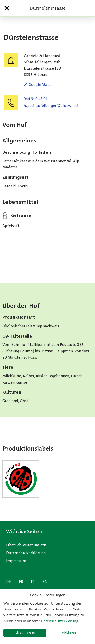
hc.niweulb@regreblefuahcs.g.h (52, 106)
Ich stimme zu (25, 633)
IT (33, 581)
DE (9, 581)
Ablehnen (69, 633)
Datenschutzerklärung (26, 553)
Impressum (16, 561)
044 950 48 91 (36, 99)
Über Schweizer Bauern (26, 545)
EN (45, 581)
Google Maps (40, 85)
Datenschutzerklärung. (60, 621)
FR (21, 581)
